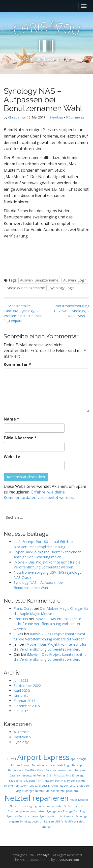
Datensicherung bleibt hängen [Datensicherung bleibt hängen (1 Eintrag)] (65, 770)
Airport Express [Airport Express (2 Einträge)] (43, 757)
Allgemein (22, 732)
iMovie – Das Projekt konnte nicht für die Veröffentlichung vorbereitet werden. (47, 565)
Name (11, 419)
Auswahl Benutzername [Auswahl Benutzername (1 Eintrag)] (36, 765)
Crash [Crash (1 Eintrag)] (41, 770)
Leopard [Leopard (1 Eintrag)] (35, 786)
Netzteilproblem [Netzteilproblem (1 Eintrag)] (67, 791)
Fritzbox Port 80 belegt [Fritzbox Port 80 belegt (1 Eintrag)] (69, 775)
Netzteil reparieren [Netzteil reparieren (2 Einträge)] (36, 798)
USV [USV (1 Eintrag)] (70, 821)
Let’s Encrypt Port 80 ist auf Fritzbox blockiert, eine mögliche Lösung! (44, 544)
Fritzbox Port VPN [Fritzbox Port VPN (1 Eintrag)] (55, 781)
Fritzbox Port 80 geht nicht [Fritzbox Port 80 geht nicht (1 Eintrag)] (25, 781)
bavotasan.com (67, 860)
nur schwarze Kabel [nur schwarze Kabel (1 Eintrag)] (50, 806)
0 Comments (75, 117)
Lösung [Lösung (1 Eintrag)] (74, 786)
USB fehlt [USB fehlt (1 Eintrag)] (61, 821)
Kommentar (17, 364)
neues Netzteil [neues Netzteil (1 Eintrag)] (79, 800)
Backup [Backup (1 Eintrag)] (77, 765)
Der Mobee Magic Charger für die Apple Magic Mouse (51, 611)
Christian (15, 117)
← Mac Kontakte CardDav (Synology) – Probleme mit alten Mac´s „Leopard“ (23, 313)
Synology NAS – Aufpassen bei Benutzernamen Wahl (39, 585)
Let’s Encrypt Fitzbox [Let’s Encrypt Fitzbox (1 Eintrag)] (55, 786)
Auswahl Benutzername (39, 280)
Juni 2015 (21, 711)
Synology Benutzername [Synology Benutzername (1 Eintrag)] (22, 816)
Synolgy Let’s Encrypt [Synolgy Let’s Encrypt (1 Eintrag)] (60, 811)
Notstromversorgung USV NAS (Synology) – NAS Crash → (72, 311)
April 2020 (22, 691)
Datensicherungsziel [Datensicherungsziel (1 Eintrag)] (23, 775)
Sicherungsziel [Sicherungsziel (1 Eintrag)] (74, 806)
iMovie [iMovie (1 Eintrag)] (9, 786)
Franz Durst (23, 608)
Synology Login (62, 288)
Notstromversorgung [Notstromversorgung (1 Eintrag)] (23, 806)
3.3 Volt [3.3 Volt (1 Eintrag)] (11, 759)
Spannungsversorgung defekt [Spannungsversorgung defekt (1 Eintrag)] (27, 811)
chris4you (44, 855)
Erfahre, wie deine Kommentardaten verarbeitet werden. (39, 495)
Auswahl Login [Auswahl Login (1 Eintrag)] (62, 765)
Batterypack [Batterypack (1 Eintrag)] (16, 770)
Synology (56, 117)
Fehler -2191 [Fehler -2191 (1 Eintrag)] (45, 775)
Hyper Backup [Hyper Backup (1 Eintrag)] (76, 781)
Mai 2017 (21, 696)
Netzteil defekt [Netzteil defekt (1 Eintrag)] (45, 791)
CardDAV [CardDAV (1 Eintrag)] (31, 770)
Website (12, 457)
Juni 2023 (21, 680)
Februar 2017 (24, 701)
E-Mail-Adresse (20, 438)
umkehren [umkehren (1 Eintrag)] (47, 821)
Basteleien (22, 737)
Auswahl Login (75, 280)
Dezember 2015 (27, 706)
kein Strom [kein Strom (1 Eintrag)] (21, 786)
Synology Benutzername (25, 288)
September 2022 (27, 686)
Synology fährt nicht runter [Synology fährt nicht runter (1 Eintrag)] (57, 816)
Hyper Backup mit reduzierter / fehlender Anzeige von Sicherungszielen (47, 555)
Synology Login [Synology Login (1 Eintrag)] (29, 821)
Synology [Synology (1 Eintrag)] (79, 811)
